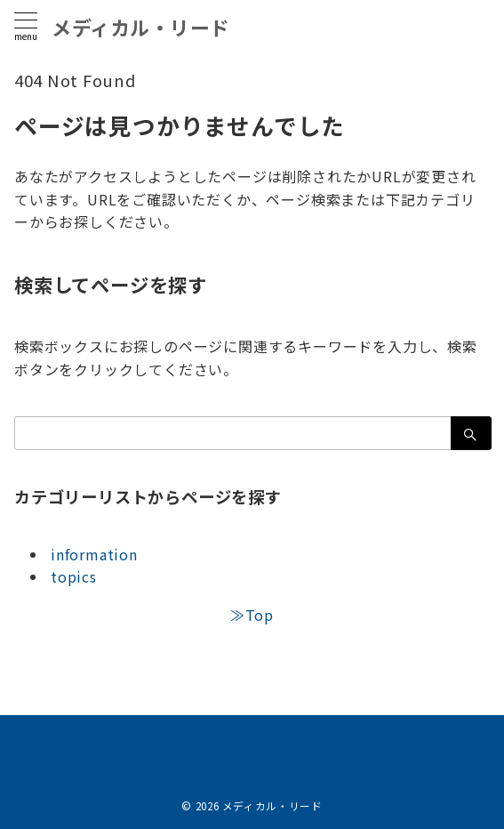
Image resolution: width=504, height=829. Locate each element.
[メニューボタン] (26, 26)
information (94, 554)
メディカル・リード (141, 27)
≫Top (252, 615)
